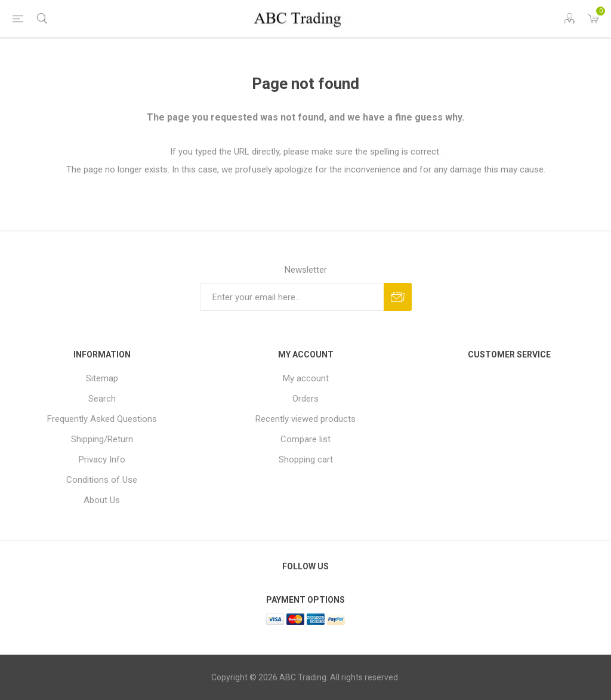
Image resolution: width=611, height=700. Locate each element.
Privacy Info (102, 460)
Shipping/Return (102, 439)
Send (398, 297)
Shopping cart (306, 460)
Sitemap (102, 378)
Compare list (305, 439)
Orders (305, 399)
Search (102, 399)
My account (306, 378)
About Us (102, 500)
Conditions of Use (102, 480)
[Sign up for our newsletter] (292, 297)
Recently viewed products (305, 419)
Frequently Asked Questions (102, 419)
